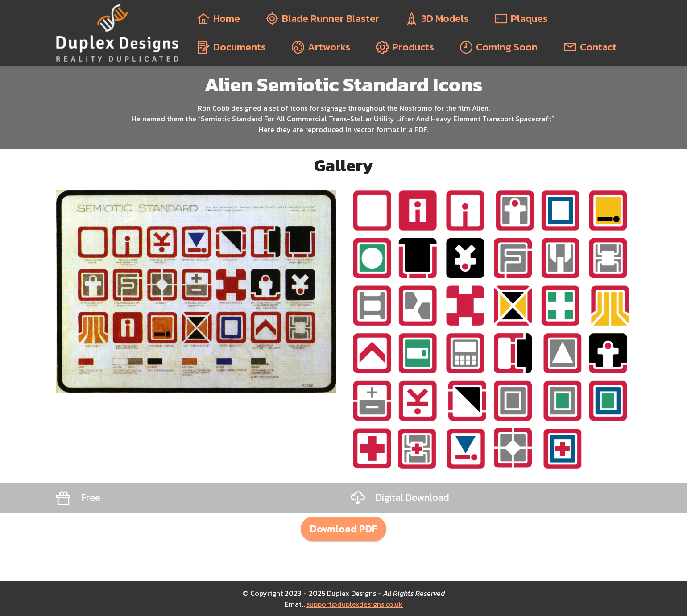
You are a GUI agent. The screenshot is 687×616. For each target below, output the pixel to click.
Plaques (521, 19)
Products (405, 47)
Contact (590, 47)
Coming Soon (499, 47)
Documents (232, 47)
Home (219, 19)
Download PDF (344, 529)
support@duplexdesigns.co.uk (355, 604)
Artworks (321, 47)
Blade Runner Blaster (323, 19)
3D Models (437, 19)
